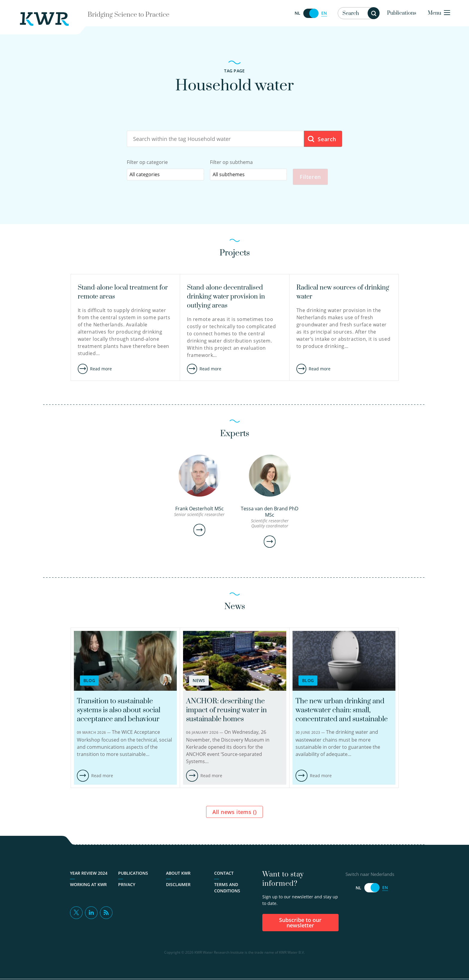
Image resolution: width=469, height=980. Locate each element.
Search (322, 139)
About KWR (178, 874)
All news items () (235, 813)
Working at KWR (88, 886)
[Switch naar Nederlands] (311, 13)
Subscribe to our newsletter (300, 924)
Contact (224, 874)
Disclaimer (178, 886)
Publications (402, 13)
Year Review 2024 (89, 874)
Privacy (127, 886)
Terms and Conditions (227, 889)
